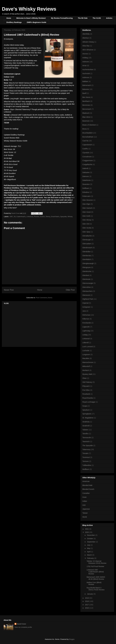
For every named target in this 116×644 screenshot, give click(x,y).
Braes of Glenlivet (89, 125)
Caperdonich (87, 145)
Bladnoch (86, 113)
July (89, 545)
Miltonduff (86, 366)
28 (15, 217)
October (90, 539)
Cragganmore (88, 160)
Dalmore (86, 176)
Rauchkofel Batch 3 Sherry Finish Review (96, 589)
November (91, 535)
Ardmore (86, 62)
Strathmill (86, 426)
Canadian (86, 493)
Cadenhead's (21, 217)
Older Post (70, 290)
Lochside (86, 351)
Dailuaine (86, 172)
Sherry (48, 217)
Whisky (70, 217)
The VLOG (97, 18)
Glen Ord (86, 224)
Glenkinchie (87, 271)
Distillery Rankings (14, 22)
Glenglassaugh (88, 263)
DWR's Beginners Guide (36, 22)
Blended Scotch (88, 489)
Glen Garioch (87, 208)
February (91, 558)
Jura (84, 311)
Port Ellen (86, 390)
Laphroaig (86, 331)
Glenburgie (87, 240)
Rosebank (86, 394)
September (91, 542)
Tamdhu (85, 434)
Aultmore (86, 77)
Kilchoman (86, 315)
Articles (109, 18)
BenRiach (86, 101)
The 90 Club (83, 18)
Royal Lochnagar (89, 402)
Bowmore (86, 121)
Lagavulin (86, 327)
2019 (87, 598)
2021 (87, 529)
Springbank (87, 414)
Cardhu (85, 149)
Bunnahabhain (88, 137)
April (89, 552)
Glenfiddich (87, 259)
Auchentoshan (88, 70)
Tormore (85, 461)
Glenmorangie (88, 283)
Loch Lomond (88, 347)
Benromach (87, 109)
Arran (84, 66)
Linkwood (30, 217)
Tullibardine (87, 465)
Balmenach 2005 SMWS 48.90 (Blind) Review (96, 578)
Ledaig (85, 335)
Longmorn (86, 355)
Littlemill (85, 343)
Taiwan (85, 513)
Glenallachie (87, 236)
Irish (84, 505)
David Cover (22, 624)
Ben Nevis (86, 97)
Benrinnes (86, 105)
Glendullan (86, 252)
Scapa (85, 406)
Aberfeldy (86, 34)
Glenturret (86, 295)
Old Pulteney (87, 382)
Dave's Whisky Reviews (29, 9)
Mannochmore (88, 362)
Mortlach (86, 370)
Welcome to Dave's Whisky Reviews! (31, 18)
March (90, 555)
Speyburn (86, 410)
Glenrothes (87, 287)
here (73, 198)
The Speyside (88, 446)
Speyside (63, 217)
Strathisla (86, 422)
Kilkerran (86, 319)
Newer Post (9, 290)
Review (36, 217)
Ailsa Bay (86, 46)
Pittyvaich (86, 386)
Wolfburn (86, 469)
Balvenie (86, 89)
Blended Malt (87, 485)
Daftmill (85, 168)
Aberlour (86, 38)
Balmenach (87, 85)
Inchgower (86, 307)
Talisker (85, 430)
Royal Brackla (88, 398)
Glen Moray (87, 220)
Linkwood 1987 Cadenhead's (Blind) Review (95, 572)
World (85, 517)
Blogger (72, 639)
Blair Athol (86, 117)
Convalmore (87, 157)
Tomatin (85, 453)
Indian (85, 501)
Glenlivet (86, 275)
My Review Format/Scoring (62, 18)
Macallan (86, 358)
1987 (11, 217)
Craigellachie (87, 164)
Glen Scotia (87, 228)
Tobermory (86, 449)
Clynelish (86, 153)
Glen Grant (87, 212)
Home (9, 18)
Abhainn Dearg (88, 42)
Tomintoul (86, 457)
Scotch (42, 217)
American (86, 481)
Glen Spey (86, 232)
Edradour (86, 192)
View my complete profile (23, 627)
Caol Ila (85, 141)
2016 (87, 608)
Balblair (85, 81)
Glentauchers (87, 291)
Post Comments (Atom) (44, 298)
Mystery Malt (87, 374)
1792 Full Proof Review (95, 566)
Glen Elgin (86, 204)
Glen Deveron (88, 200)
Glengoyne (87, 267)
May (89, 548)
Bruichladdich (87, 133)
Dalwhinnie (87, 180)
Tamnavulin (87, 438)
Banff (84, 93)
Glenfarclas (87, 256)
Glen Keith (86, 216)
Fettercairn (86, 196)
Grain (84, 497)
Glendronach (87, 248)
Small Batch (55, 217)
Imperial (85, 303)
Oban (84, 378)
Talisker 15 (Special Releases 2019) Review (96, 562)
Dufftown (86, 188)
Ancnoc (85, 54)
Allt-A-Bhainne (88, 50)
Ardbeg (85, 58)
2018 (87, 601)
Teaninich (86, 442)
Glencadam (87, 244)
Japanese (86, 509)
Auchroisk (86, 73)
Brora (84, 129)
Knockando (87, 323)
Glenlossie (86, 279)
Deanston (86, 184)
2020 (87, 532)
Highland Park (88, 299)
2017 (87, 605)
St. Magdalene (88, 418)
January (90, 594)
